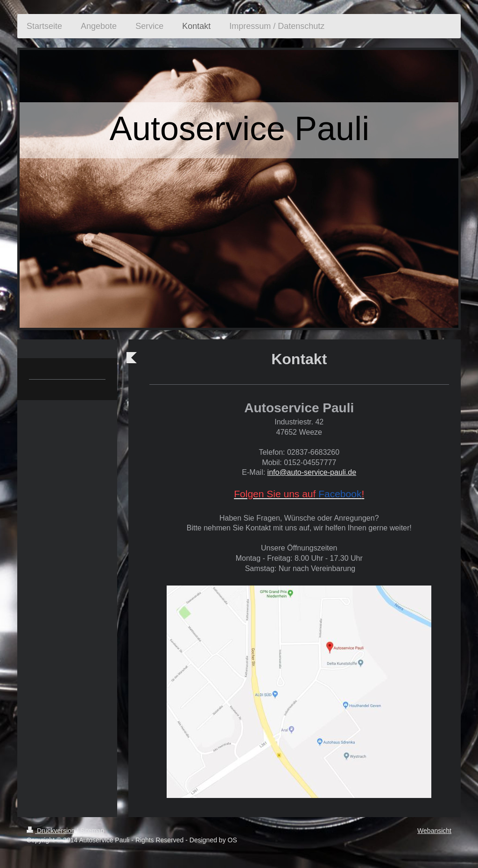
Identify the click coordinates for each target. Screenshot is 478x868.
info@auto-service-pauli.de (312, 472)
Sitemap (92, 831)
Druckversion (52, 831)
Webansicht (434, 831)
